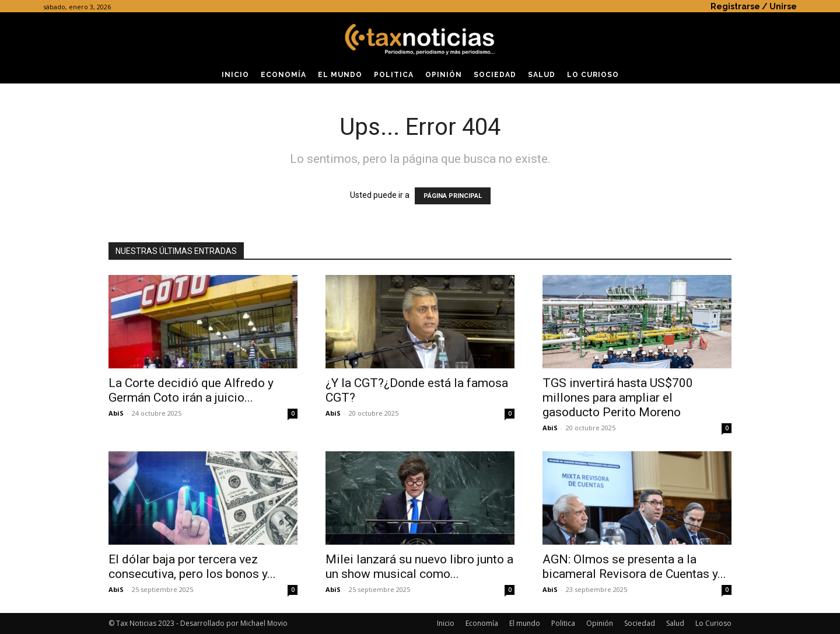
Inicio (446, 623)
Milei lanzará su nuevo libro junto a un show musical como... (419, 567)
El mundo (525, 623)
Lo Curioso (713, 623)
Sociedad (640, 623)
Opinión (600, 623)
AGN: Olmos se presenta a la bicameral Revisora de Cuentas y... (634, 567)
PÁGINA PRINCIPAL (453, 196)
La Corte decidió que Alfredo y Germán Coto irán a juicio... (191, 390)
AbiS (116, 413)
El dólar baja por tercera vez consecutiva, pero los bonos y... (192, 567)
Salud (675, 623)
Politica (563, 623)
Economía (482, 623)
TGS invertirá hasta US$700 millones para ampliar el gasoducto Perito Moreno (618, 398)
